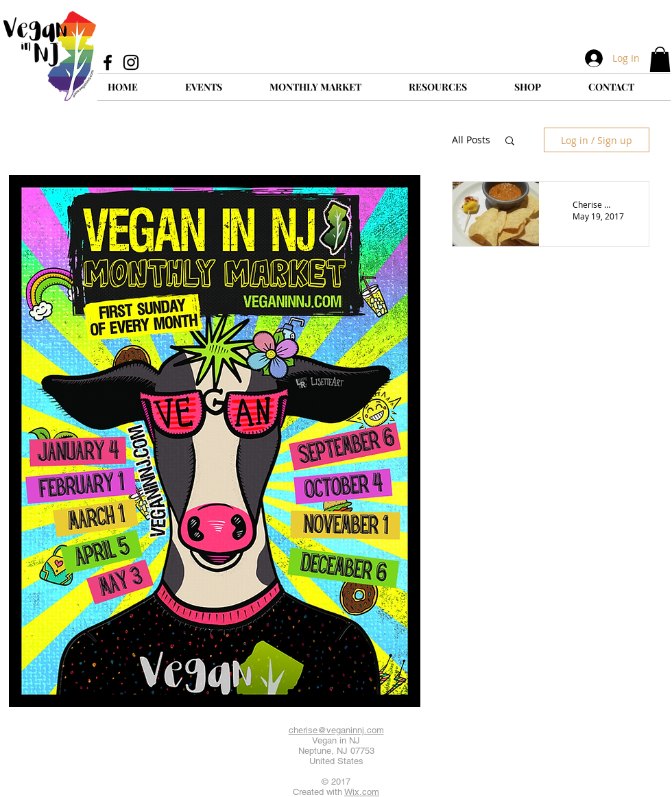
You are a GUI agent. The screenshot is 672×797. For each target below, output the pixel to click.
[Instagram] (131, 62)
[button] (660, 59)
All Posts (471, 140)
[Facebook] (108, 62)
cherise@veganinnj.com (336, 730)
